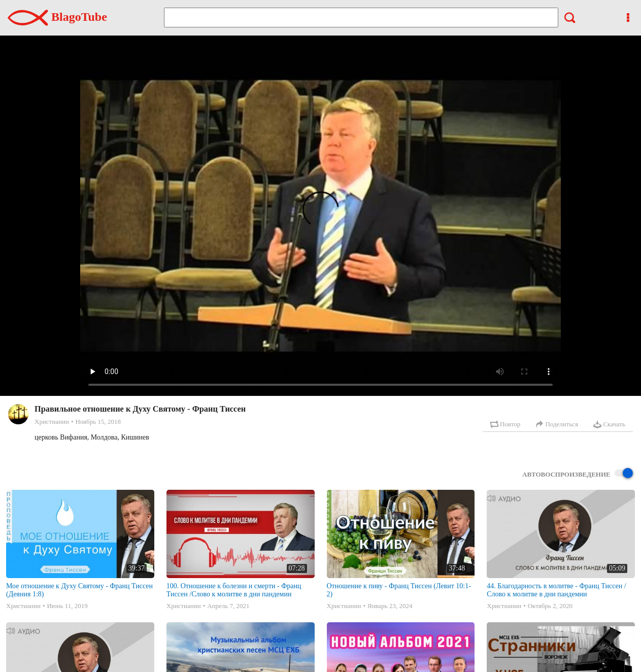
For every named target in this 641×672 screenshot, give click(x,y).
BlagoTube (57, 17)
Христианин (52, 422)
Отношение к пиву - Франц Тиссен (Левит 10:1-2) (399, 590)
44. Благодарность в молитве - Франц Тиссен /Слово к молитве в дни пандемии (556, 590)
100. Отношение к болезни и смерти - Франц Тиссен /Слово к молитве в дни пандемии (234, 590)
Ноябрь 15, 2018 (98, 422)
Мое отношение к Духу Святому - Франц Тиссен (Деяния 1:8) (79, 590)
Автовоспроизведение (578, 474)
